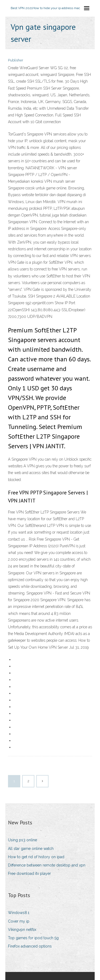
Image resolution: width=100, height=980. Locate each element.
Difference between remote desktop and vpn (47, 865)
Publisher (16, 60)
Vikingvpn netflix (22, 930)
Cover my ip (19, 921)
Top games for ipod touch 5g (33, 938)
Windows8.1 (19, 913)
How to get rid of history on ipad (36, 857)
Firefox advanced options (30, 946)
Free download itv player (29, 873)
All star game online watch (31, 849)
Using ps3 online (23, 840)
